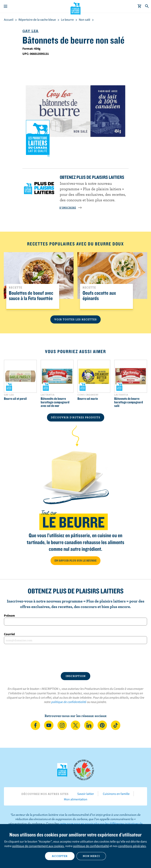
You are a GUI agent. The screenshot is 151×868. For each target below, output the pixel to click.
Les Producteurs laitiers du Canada (76, 8)
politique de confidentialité (69, 702)
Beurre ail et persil (15, 399)
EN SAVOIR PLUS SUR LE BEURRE (75, 560)
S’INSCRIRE (71, 208)
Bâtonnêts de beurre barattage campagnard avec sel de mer (55, 402)
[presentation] (75, 658)
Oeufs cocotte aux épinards (99, 296)
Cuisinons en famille (116, 794)
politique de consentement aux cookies (38, 846)
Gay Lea (31, 31)
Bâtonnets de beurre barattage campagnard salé (129, 402)
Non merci (91, 856)
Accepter (60, 856)
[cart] (140, 6)
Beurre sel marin (88, 399)
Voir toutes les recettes (75, 319)
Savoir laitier (86, 794)
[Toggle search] (147, 6)
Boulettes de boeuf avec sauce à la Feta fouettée (31, 296)
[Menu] (6, 6)
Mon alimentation (76, 799)
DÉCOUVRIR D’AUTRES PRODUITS (76, 417)
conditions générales (132, 846)
